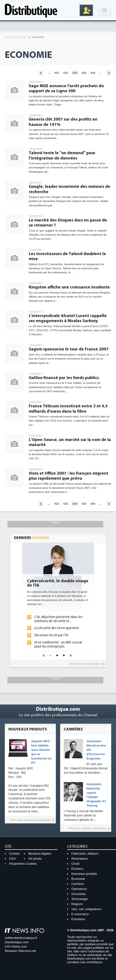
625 (84, 73)
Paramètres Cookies (23, 864)
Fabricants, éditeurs (85, 854)
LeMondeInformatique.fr (21, 938)
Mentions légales (40, 854)
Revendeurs (80, 859)
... (49, 73)
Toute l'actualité (15, 37)
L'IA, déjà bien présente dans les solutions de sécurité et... (58, 619)
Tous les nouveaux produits (31, 820)
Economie (38, 37)
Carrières (78, 884)
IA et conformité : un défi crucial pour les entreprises (58, 644)
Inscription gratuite (86, 10)
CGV (12, 859)
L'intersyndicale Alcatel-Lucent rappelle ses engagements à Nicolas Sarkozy (68, 318)
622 (57, 73)
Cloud (75, 864)
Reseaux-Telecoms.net (20, 951)
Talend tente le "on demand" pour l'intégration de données (62, 156)
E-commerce (80, 914)
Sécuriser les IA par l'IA (51, 635)
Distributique (31, 10)
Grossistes (79, 894)
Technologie (80, 899)
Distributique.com (17, 942)
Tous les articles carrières (87, 828)
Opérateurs (79, 889)
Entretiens (78, 919)
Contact (14, 854)
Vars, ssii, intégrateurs (87, 909)
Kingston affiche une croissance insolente (69, 287)
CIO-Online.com (16, 946)
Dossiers (77, 869)
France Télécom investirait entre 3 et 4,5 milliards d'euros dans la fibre (68, 409)
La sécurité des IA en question (57, 628)
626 (93, 73)
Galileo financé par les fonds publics (64, 378)
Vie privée (35, 859)
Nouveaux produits (84, 874)
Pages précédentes (41, 73)
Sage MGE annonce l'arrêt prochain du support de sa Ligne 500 (66, 89)
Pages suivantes (109, 73)
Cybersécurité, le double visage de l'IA (58, 583)
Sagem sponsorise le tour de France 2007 (69, 349)
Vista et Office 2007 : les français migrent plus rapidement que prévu (69, 476)
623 (66, 73)
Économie (78, 879)
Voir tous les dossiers (85, 664)
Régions (77, 904)
